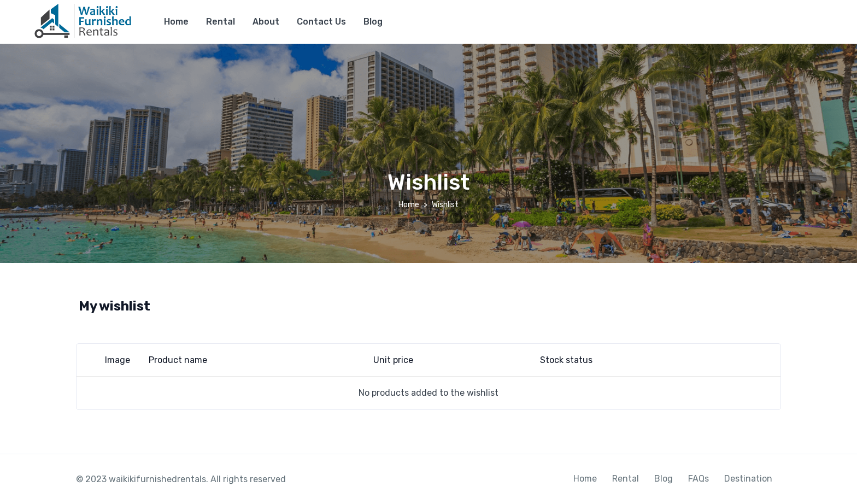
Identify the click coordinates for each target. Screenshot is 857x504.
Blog (373, 22)
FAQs (698, 479)
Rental (221, 22)
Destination (748, 479)
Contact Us (321, 22)
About (266, 22)
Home (176, 22)
